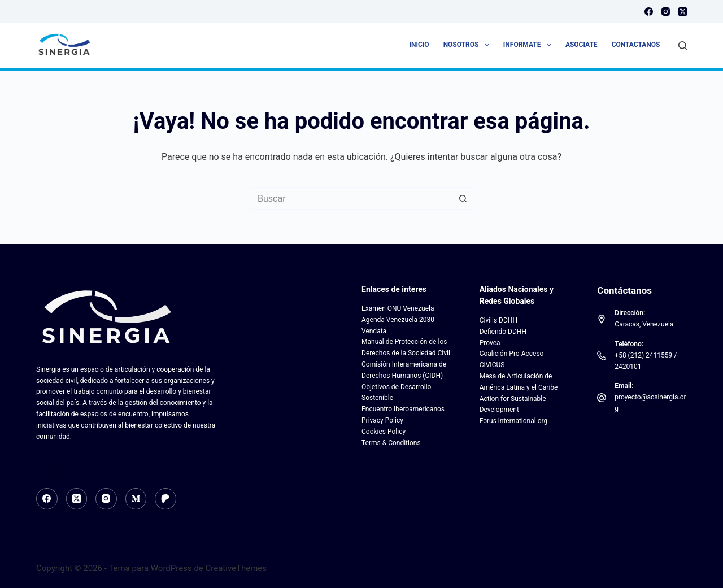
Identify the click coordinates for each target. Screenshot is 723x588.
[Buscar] (683, 45)
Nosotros (469, 45)
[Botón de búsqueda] (463, 198)
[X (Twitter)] (683, 12)
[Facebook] (649, 12)
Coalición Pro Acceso (512, 354)
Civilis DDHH (498, 320)
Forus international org (514, 421)
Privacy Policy (382, 420)
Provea (490, 343)
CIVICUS (492, 365)
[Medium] (136, 499)
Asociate (582, 45)
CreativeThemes (236, 568)
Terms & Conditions (391, 443)
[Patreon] (165, 499)
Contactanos (636, 45)
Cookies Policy (384, 432)
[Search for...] (350, 198)
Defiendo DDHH (503, 332)
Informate (530, 45)
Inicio (419, 45)
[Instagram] (666, 12)
